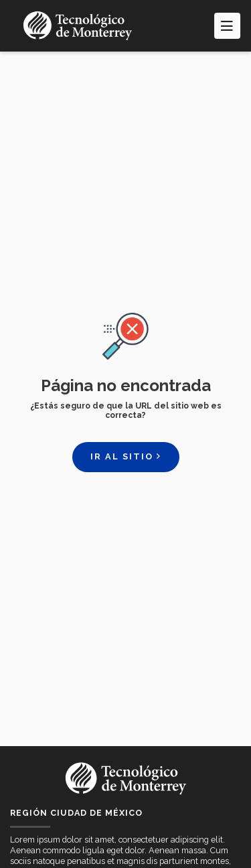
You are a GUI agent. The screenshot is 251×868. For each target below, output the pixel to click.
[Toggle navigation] (227, 25)
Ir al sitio (126, 456)
